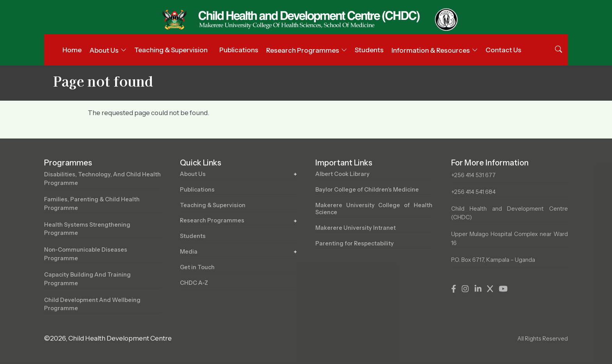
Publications (239, 50)
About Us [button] (104, 50)
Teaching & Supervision (171, 50)
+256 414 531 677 (473, 175)
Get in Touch (197, 267)
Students (369, 50)
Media (189, 252)
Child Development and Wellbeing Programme (92, 304)
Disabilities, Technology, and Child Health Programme (102, 179)
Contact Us (503, 50)
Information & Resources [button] (431, 50)
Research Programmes (212, 220)
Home (72, 50)
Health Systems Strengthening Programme (87, 229)
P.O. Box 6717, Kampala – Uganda (493, 260)
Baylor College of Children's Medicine (367, 190)
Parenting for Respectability (355, 243)
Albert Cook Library (342, 174)
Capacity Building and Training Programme (87, 279)
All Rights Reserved (543, 339)
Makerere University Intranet (356, 228)
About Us (193, 174)
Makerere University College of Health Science (374, 209)
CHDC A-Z (194, 283)
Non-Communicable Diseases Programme (86, 254)
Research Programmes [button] (303, 50)
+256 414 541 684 (473, 192)
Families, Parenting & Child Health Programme (92, 204)
